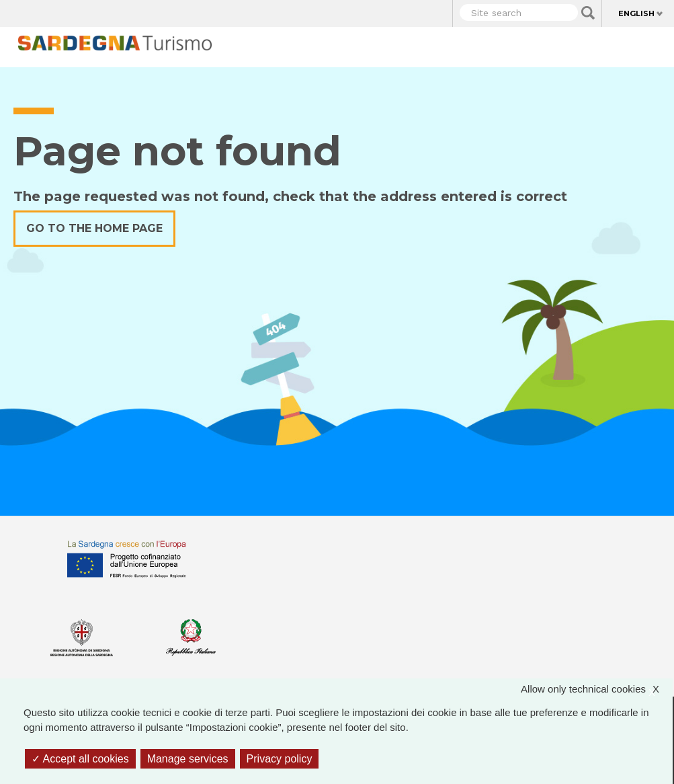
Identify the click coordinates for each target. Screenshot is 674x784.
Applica (588, 13)
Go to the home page (94, 228)
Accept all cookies (80, 759)
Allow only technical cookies (597, 690)
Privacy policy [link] (280, 759)
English (636, 13)
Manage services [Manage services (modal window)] (188, 759)
